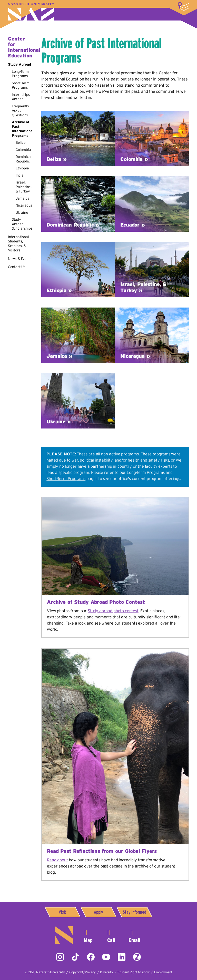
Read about (57, 860)
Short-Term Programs (21, 85)
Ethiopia (22, 168)
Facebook (91, 957)
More (183, 6)
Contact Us (17, 267)
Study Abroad (19, 64)
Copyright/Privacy (82, 972)
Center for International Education (24, 47)
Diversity (107, 972)
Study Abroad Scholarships (22, 224)
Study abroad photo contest (113, 611)
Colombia (23, 150)
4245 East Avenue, (88, 935)
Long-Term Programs (20, 74)
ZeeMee (137, 957)
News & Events (20, 259)
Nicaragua (24, 205)
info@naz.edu (134, 935)
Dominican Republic (24, 159)
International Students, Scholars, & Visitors (18, 244)
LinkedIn (122, 957)
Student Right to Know (134, 972)
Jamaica (23, 198)
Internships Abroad (21, 97)
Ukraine (22, 212)
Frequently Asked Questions (20, 111)
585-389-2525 (111, 935)
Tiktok (75, 957)
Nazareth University (31, 12)
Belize (21, 142)
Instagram (60, 957)
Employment (163, 972)
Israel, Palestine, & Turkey (24, 187)
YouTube (106, 957)
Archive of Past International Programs (23, 129)
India (20, 175)
